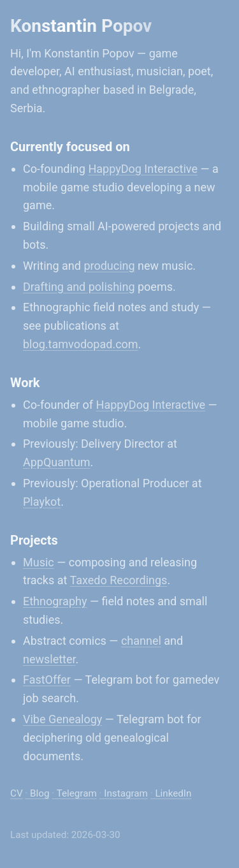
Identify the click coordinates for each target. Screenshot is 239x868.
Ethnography (55, 601)
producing (109, 266)
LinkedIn (173, 793)
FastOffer (47, 680)
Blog (40, 793)
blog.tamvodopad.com (81, 344)
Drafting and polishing (79, 287)
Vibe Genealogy (62, 719)
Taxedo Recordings (119, 580)
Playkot (42, 502)
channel (141, 641)
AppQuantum (57, 462)
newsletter (49, 659)
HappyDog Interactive (143, 169)
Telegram (77, 793)
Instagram (126, 793)
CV (17, 793)
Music (39, 562)
